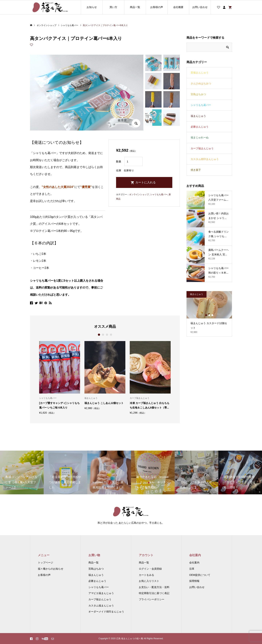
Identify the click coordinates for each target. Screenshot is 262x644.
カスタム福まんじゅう (101, 606)
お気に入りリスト (149, 581)
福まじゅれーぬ (200, 137)
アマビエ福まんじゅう (101, 593)
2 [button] (103, 335)
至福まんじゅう (200, 73)
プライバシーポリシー (152, 599)
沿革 (192, 569)
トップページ (45, 563)
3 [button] (107, 335)
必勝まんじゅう (200, 127)
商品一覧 (135, 7)
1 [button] (99, 335)
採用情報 (194, 581)
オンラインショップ (139, 194)
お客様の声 (157, 7)
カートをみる (146, 575)
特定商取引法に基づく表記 (154, 593)
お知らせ (92, 7)
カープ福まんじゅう (202, 148)
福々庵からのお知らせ (51, 569)
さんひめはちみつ (201, 83)
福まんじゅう (198, 116)
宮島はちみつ (198, 94)
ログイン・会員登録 (150, 569)
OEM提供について (200, 575)
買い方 (113, 7)
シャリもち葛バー (159, 194)
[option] (60, 378)
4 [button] (111, 335)
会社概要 (178, 7)
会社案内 (194, 563)
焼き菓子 (196, 170)
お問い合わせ (200, 7)
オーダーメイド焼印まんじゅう (106, 612)
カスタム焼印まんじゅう (205, 159)
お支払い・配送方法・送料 (154, 587)
